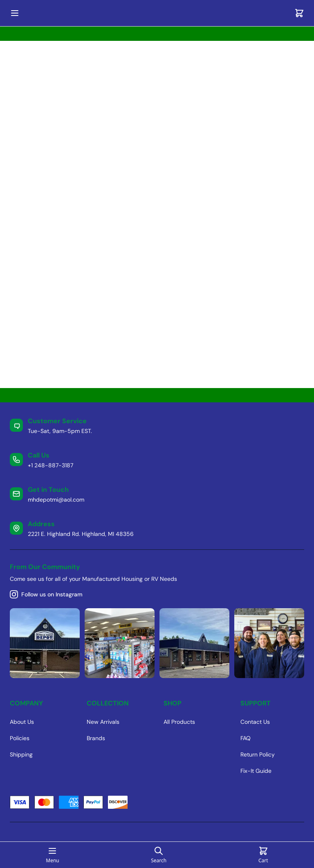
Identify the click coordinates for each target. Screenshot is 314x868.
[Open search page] (159, 855)
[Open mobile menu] (15, 13)
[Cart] (299, 13)
